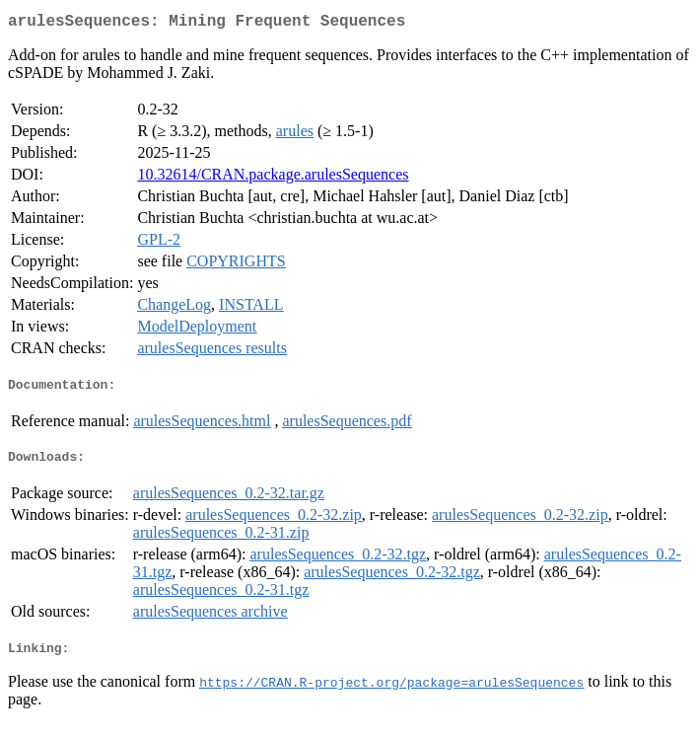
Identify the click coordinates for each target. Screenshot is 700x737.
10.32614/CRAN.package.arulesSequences (273, 178)
